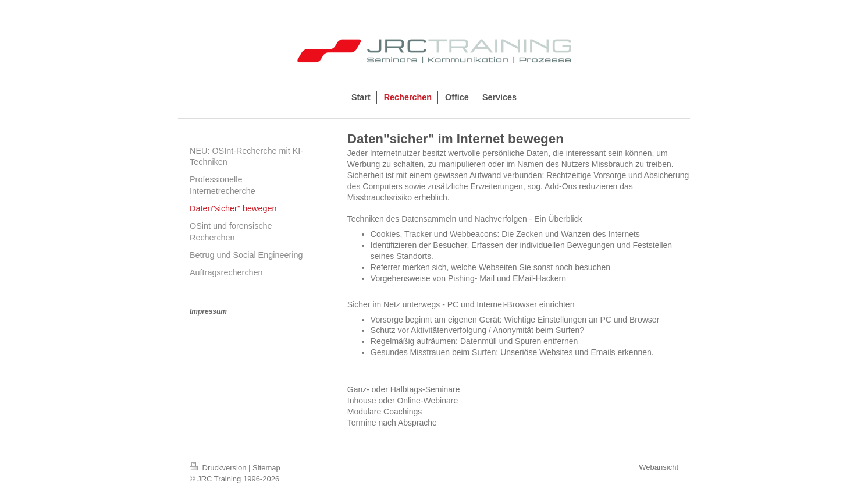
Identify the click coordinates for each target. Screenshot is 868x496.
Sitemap (266, 468)
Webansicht (659, 467)
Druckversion (219, 468)
